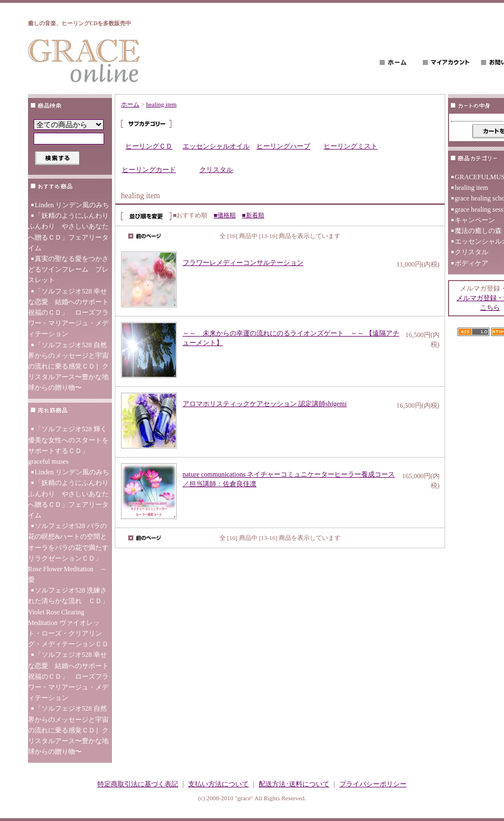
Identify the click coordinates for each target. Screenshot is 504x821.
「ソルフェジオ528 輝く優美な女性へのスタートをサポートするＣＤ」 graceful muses (68, 445)
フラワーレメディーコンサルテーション (243, 263)
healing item (162, 104)
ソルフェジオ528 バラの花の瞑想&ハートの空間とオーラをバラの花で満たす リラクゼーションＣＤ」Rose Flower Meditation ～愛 (68, 553)
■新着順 (253, 215)
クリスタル (216, 170)
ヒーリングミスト (351, 146)
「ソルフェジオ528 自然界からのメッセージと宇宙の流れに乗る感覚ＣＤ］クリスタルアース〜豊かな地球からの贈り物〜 (68, 367)
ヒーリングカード (149, 170)
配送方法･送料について (294, 784)
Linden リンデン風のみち (72, 205)
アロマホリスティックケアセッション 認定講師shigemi (265, 404)
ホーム (130, 104)
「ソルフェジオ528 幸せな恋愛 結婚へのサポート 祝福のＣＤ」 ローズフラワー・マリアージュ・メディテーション (70, 313)
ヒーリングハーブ (283, 146)
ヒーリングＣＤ (149, 146)
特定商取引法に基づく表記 (138, 784)
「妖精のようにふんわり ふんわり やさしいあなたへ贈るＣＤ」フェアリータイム (70, 232)
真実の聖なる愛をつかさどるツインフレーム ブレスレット (68, 269)
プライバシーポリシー (373, 784)
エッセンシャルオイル (216, 146)
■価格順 (225, 215)
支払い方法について (218, 784)
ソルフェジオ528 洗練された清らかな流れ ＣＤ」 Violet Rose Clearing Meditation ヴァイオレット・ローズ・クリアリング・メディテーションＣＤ (70, 617)
